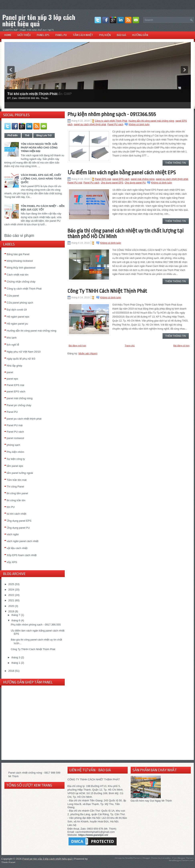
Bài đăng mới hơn (77, 346)
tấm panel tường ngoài (20, 473)
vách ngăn (13, 534)
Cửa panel (13, 296)
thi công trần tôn (16, 500)
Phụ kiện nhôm (16, 452)
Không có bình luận (139, 124)
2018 (11, 671)
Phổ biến (13, 135)
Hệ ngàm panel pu (17, 324)
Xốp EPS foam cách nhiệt (22, 555)
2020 (11, 606)
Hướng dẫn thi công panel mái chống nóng (32, 331)
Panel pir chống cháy (19, 405)
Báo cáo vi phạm (19, 236)
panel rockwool (16, 438)
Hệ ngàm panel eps (18, 317)
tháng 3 (16, 657)
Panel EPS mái (16, 385)
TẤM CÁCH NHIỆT (83, 35)
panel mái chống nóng (20, 398)
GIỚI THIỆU (24, 35)
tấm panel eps (15, 466)
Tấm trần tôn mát (17, 480)
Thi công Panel (16, 487)
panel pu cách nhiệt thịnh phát (24, 419)
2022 (11, 595)
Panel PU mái (15, 425)
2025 (11, 584)
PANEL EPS (43, 35)
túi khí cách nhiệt (17, 514)
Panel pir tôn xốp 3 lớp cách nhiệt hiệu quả (39, 20)
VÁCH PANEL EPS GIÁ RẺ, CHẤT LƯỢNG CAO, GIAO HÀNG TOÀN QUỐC (41, 179)
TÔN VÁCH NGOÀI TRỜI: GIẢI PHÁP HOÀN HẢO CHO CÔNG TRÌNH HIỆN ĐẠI (39, 148)
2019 (11, 611)
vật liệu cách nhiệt (17, 548)
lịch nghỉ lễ (13, 345)
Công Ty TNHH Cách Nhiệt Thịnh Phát (33, 649)
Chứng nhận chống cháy (21, 282)
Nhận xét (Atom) (88, 353)
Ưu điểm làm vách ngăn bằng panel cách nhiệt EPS (122, 172)
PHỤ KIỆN (105, 35)
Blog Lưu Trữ (44, 135)
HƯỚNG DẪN (140, 35)
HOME (8, 35)
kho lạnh (12, 338)
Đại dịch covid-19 (17, 310)
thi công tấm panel (17, 493)
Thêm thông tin (176, 163)
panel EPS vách (16, 391)
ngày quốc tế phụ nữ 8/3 (21, 359)
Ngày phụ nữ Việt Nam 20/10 (24, 352)
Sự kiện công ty (16, 459)
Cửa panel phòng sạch (20, 303)
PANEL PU (61, 35)
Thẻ (27, 135)
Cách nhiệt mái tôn (18, 275)
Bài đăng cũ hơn (181, 346)
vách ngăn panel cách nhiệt (23, 541)
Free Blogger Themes (183, 858)
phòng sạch (14, 445)
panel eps (12, 379)
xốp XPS (12, 562)
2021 (11, 600)
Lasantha (166, 858)
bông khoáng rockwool (20, 261)
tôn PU (11, 507)
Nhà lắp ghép (15, 366)
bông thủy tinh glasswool (21, 268)
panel (10, 372)
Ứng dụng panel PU (18, 528)
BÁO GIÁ (121, 35)
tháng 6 (16, 620)
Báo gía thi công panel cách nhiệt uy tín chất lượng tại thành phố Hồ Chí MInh (126, 234)
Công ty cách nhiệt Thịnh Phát (24, 289)
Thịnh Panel (8, 862)
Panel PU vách (15, 432)
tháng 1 (16, 663)
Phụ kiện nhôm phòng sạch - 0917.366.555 (36, 625)
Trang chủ (130, 346)
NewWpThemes (133, 858)
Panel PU (12, 412)
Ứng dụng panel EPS (19, 521)
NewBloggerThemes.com (181, 861)
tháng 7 (16, 615)
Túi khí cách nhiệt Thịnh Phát (32, 94)
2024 (11, 590)
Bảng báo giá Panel (18, 254)
